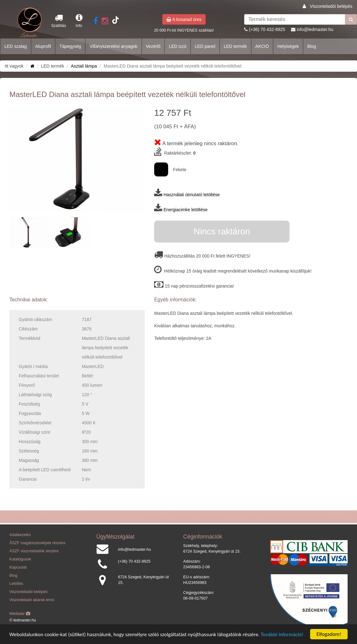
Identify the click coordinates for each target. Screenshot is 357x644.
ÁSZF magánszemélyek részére (37, 543)
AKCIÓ (262, 46)
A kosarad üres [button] (184, 19)
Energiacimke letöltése (186, 210)
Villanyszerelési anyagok (113, 46)
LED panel (205, 46)
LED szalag (16, 46)
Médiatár (20, 614)
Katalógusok (20, 559)
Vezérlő (153, 46)
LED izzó (178, 46)
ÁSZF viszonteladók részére (34, 551)
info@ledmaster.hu (315, 29)
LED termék (235, 46)
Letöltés (16, 584)
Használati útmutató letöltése (192, 195)
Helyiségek (288, 46)
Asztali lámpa (84, 66)
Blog (312, 46)
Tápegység (70, 46)
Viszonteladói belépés (331, 6)
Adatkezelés (20, 535)
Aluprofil (43, 46)
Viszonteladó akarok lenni (32, 600)
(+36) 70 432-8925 (267, 29)
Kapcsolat (18, 567)
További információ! (282, 634)
